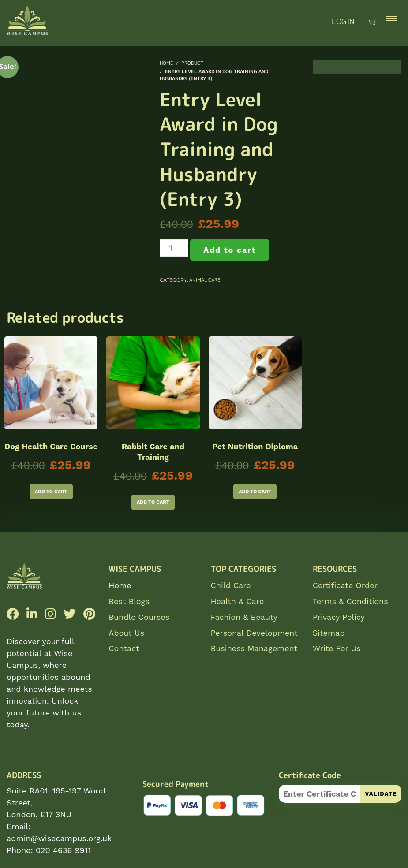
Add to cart (230, 250)
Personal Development (254, 633)
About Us (126, 633)
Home (120, 585)
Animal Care (205, 280)
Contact (124, 648)
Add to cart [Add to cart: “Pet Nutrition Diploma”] (255, 492)
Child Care (231, 585)
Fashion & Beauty (244, 617)
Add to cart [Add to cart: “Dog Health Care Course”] (51, 492)
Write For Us (337, 648)
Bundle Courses (139, 617)
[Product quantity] (174, 248)
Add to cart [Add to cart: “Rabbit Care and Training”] (153, 502)
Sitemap (329, 633)
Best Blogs (129, 601)
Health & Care (238, 601)
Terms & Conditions (350, 601)
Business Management (254, 648)
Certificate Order (345, 585)
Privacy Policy (339, 617)
